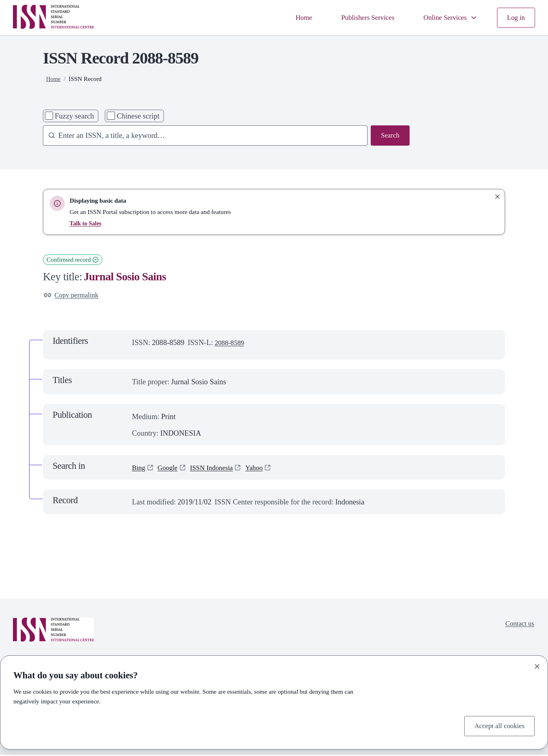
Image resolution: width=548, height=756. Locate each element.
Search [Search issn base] (389, 136)
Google (170, 469)
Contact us (518, 626)
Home (291, 18)
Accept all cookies (497, 725)
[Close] (537, 665)
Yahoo (263, 469)
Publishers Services (359, 18)
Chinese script (138, 116)
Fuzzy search (74, 116)
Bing (139, 469)
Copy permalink (73, 296)
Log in (515, 18)
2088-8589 (231, 344)
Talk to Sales (86, 223)
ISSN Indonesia (217, 469)
